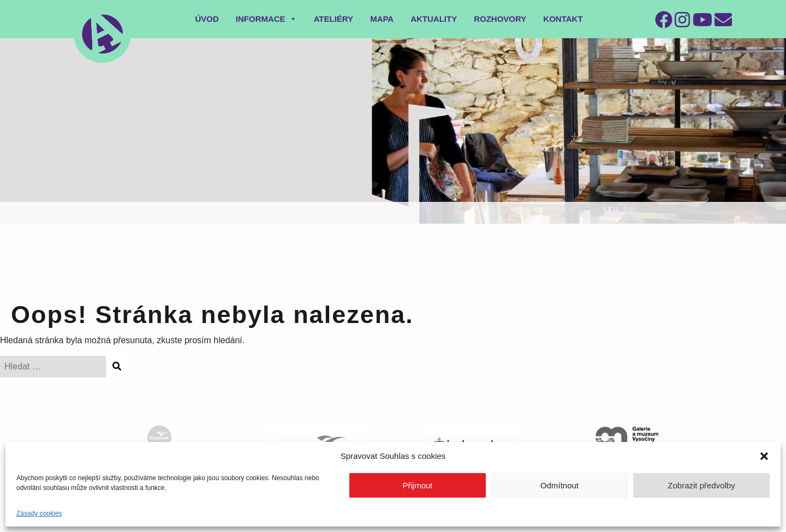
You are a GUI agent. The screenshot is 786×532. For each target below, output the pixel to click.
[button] (764, 456)
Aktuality (434, 19)
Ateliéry (334, 19)
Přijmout (417, 485)
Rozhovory (500, 19)
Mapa (382, 19)
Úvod (207, 19)
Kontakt (563, 19)
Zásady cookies (39, 513)
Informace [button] (266, 19)
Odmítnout (559, 485)
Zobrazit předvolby (701, 485)
